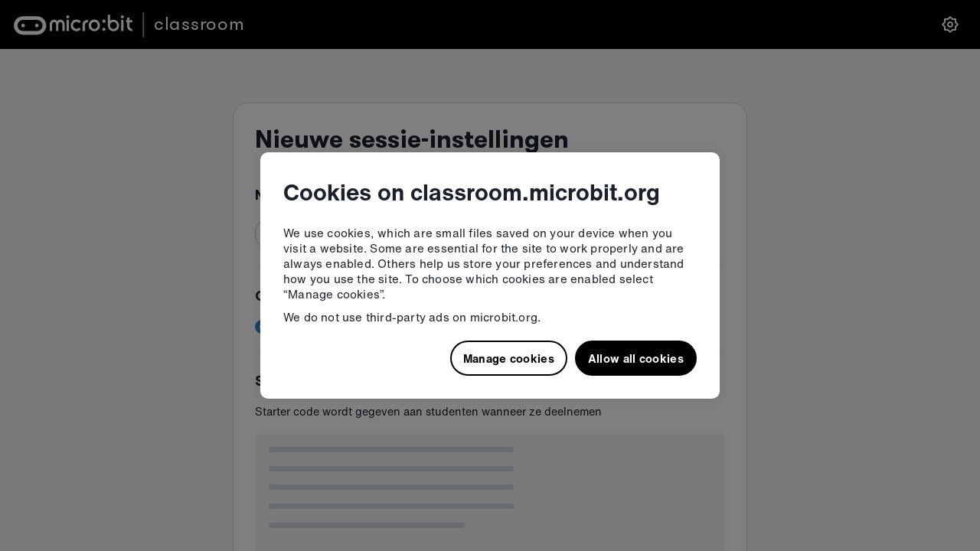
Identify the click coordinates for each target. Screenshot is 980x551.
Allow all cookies (636, 358)
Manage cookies (509, 358)
